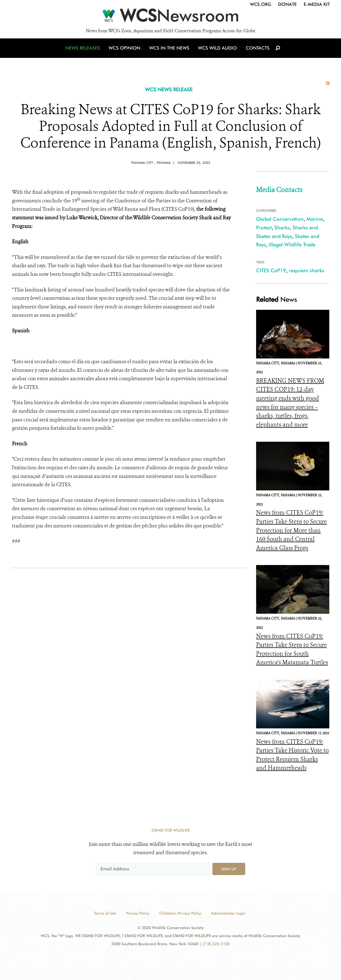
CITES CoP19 (271, 270)
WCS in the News (170, 51)
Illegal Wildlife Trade (292, 245)
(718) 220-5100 (216, 944)
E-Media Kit (317, 4)
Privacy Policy (138, 913)
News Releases (84, 51)
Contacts (257, 51)
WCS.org (261, 4)
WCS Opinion (126, 51)
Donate (287, 4)
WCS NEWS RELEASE (169, 89)
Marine (315, 219)
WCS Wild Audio (217, 51)
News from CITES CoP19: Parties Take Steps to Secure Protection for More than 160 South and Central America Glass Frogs (291, 530)
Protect (264, 228)
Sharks (282, 228)
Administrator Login (228, 913)
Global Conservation (280, 219)
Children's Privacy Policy (180, 913)
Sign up (229, 869)
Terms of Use (105, 913)
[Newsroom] (170, 17)
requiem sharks (307, 270)
